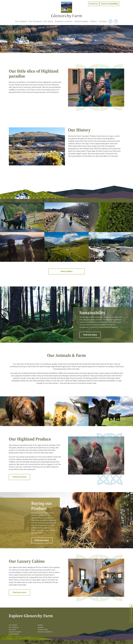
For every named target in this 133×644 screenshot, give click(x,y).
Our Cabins (21, 21)
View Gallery (66, 271)
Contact (103, 21)
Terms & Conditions (45, 632)
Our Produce (35, 21)
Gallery (93, 21)
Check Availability (109, 4)
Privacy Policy (43, 630)
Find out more (90, 335)
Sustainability (81, 21)
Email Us (94, 4)
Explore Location (64, 21)
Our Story (48, 21)
